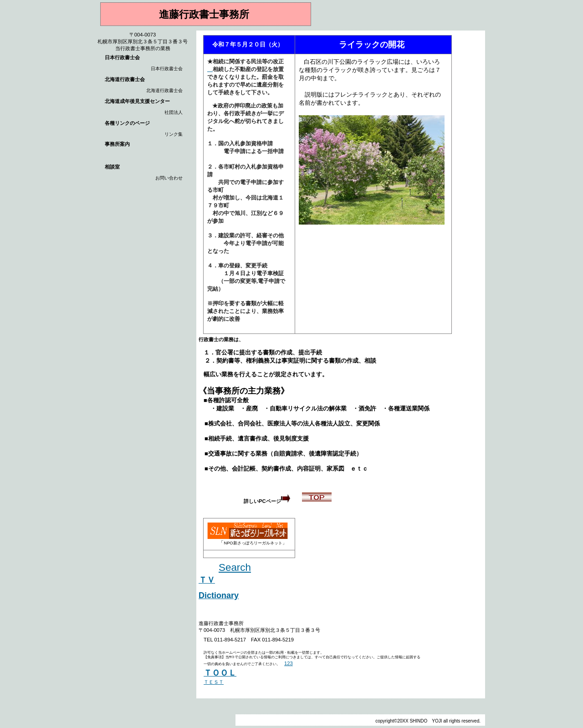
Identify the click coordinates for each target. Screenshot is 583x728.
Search (235, 567)
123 (289, 663)
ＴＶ (207, 580)
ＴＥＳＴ (214, 682)
